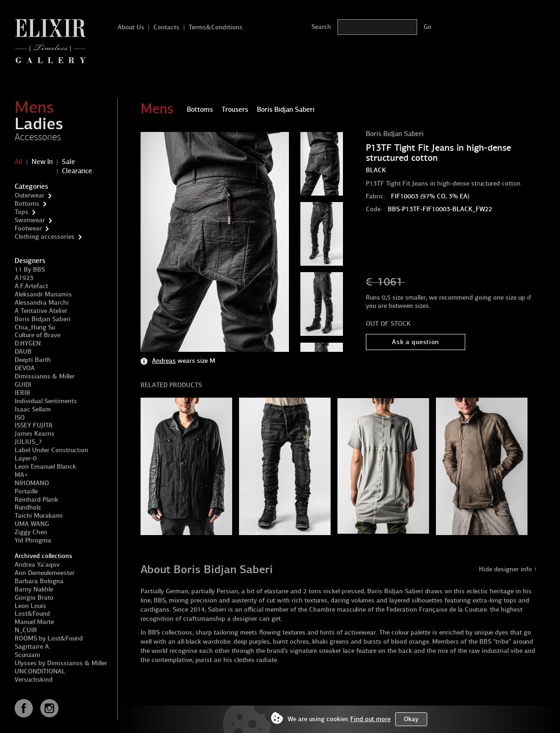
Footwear (28, 228)
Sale (68, 162)
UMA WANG (32, 524)
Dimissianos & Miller (45, 376)
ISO (20, 418)
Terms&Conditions (216, 27)
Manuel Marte (34, 622)
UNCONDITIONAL (40, 671)
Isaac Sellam (33, 409)
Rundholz (28, 507)
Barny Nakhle (34, 589)
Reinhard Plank (36, 500)
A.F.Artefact (31, 286)
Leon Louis (30, 606)
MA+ (21, 475)
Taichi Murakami (39, 516)
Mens (34, 107)
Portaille (26, 491)
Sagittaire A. (33, 647)
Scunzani (27, 655)
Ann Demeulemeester (45, 573)
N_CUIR (26, 630)
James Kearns (35, 434)
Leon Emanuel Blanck (45, 467)
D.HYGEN (28, 343)
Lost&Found (32, 614)
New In (42, 162)
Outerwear (30, 195)
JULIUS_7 (28, 442)
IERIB (22, 393)
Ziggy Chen (31, 532)
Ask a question (416, 342)
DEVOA (25, 368)
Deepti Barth (33, 360)
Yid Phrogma (33, 540)
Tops (22, 212)
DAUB (23, 352)
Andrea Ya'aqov (37, 565)
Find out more (370, 719)
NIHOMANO (32, 483)
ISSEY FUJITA (34, 425)
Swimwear (30, 220)
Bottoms (27, 204)
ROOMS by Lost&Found (49, 638)
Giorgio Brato (34, 598)
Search (321, 27)
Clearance (77, 171)
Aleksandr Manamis (43, 294)
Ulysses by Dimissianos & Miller (61, 663)
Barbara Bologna (39, 581)
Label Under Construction (52, 450)
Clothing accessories (45, 237)
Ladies (39, 124)
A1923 (24, 278)
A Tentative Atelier (41, 311)
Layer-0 (26, 458)
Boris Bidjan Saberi (43, 319)
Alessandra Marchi (42, 303)
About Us (131, 27)
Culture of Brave (38, 335)
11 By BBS (30, 270)
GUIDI (23, 385)
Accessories (38, 137)
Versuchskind (34, 680)
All (19, 162)
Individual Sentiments (46, 401)
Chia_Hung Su (35, 327)
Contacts (166, 27)
